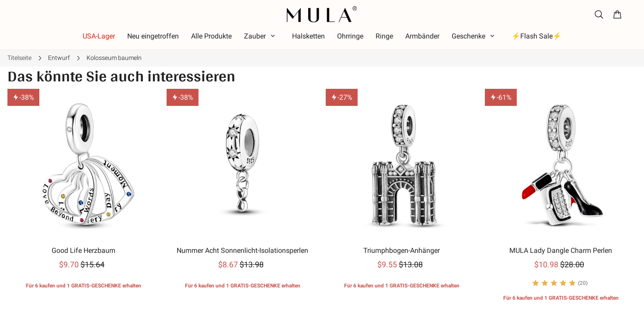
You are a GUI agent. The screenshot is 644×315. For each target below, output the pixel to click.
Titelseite (19, 58)
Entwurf (59, 58)
